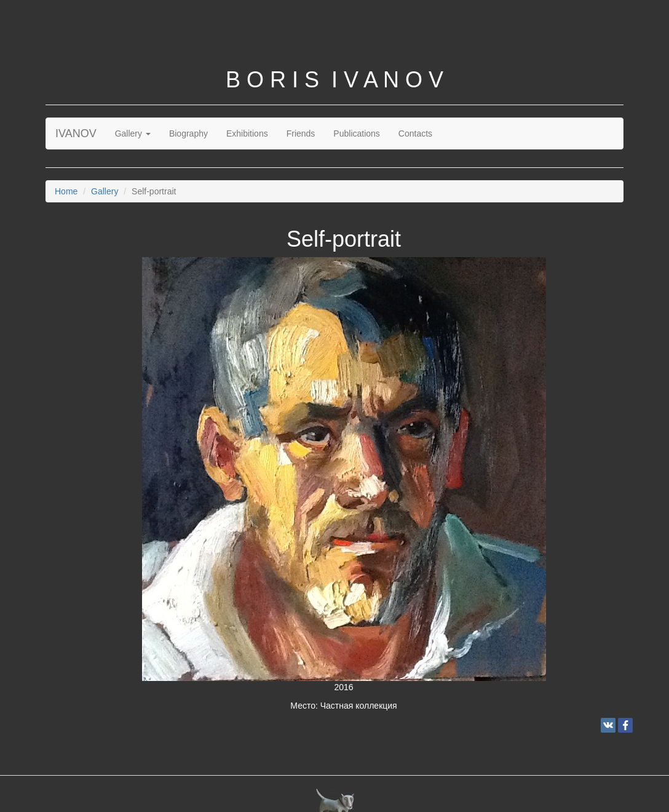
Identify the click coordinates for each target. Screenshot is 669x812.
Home (66, 191)
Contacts (415, 133)
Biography (188, 133)
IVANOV (76, 133)
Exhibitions (247, 133)
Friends (301, 133)
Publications (357, 133)
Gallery (133, 133)
